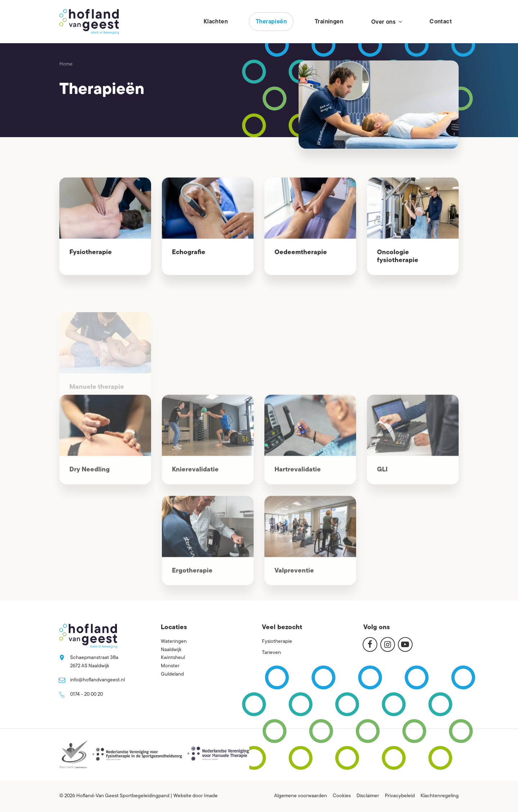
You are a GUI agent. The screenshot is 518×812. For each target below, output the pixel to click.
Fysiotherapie (91, 252)
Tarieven (271, 653)
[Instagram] (388, 644)
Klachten (216, 22)
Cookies (342, 796)
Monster (170, 666)
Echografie (189, 253)
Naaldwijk (171, 650)
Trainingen (329, 22)
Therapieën (271, 22)
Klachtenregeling (440, 796)
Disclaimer (368, 796)
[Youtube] (405, 644)
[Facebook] (370, 644)
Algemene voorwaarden (301, 796)
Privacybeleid (400, 796)
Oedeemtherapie (301, 253)
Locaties (174, 628)
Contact (441, 22)
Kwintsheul (173, 658)
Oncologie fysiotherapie (398, 257)
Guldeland (172, 674)
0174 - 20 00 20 (87, 694)
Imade (211, 796)
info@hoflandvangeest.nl (97, 680)
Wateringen (174, 642)
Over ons (386, 22)
